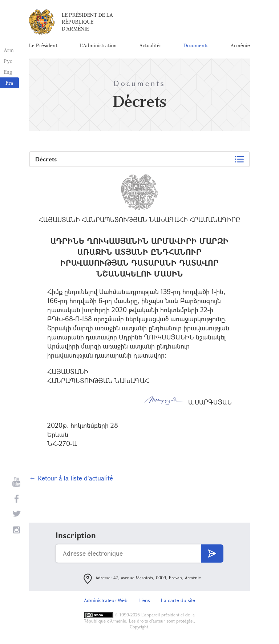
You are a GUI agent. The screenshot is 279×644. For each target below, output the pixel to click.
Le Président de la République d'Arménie (87, 22)
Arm (9, 50)
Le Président (43, 45)
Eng (8, 72)
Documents (196, 45)
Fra (9, 83)
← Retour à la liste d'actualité (71, 478)
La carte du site (178, 600)
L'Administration (98, 45)
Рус (8, 61)
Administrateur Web (106, 600)
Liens (144, 600)
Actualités (150, 45)
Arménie (240, 45)
